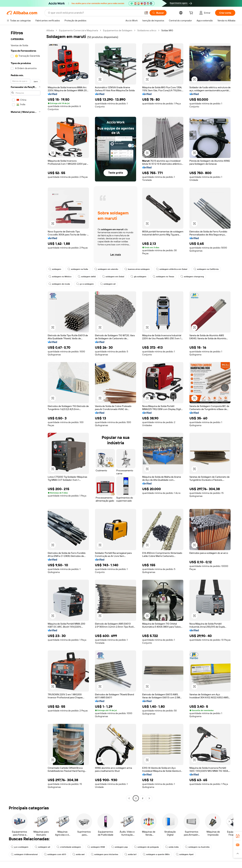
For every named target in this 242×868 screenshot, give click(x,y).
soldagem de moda (59, 284)
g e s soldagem (85, 284)
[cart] (192, 13)
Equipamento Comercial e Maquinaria (78, 30)
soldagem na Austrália (197, 847)
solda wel (78, 854)
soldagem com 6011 (55, 854)
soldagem (55, 269)
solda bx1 (130, 854)
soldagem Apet (185, 854)
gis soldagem (138, 277)
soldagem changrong (192, 277)
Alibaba (50, 30)
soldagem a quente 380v (156, 854)
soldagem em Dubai (113, 277)
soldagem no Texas (163, 277)
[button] (146, 13)
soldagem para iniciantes (105, 854)
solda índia (172, 847)
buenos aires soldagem (137, 269)
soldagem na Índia (78, 269)
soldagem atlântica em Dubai (172, 269)
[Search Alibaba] (95, 13)
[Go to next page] (149, 798)
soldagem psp (119, 847)
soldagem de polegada (146, 847)
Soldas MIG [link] (167, 30)
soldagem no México (60, 277)
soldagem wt (108, 284)
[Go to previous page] (129, 798)
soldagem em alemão (106, 269)
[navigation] (26, 415)
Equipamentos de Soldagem (118, 30)
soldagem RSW (96, 847)
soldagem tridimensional (24, 854)
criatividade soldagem (69, 847)
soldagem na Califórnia (206, 269)
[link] (238, 836)
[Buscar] (158, 13)
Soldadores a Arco (147, 30)
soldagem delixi (87, 277)
